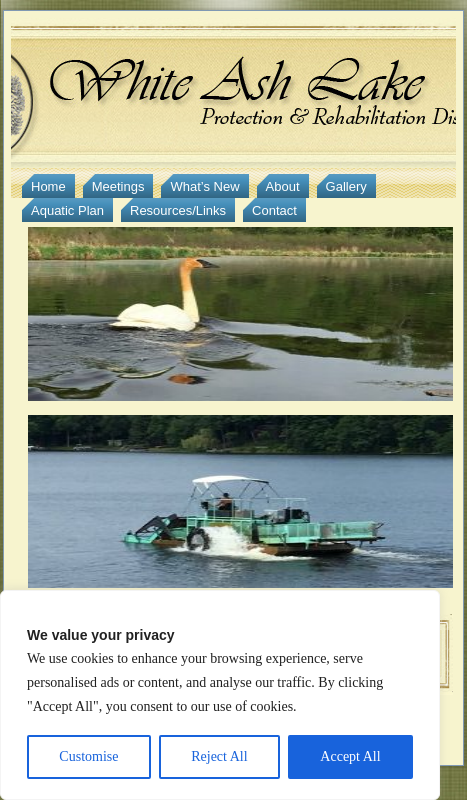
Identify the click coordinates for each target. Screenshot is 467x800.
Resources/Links (178, 210)
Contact (274, 210)
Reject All (219, 756)
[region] (220, 695)
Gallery (346, 186)
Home (48, 186)
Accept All (350, 756)
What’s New (204, 186)
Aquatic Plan (67, 210)
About (283, 186)
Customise (88, 756)
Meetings (118, 186)
